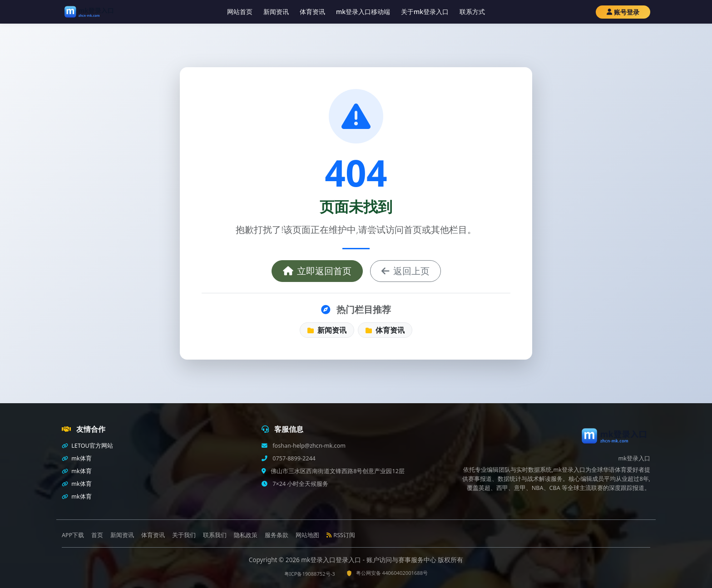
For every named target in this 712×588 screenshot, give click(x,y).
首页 (97, 535)
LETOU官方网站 (87, 446)
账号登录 (623, 12)
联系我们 (215, 535)
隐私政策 (246, 535)
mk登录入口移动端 (363, 12)
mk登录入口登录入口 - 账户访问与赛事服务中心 (369, 560)
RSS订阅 (341, 535)
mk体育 (77, 458)
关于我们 (184, 535)
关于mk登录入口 (425, 12)
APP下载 (73, 535)
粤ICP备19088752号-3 (310, 574)
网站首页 (240, 12)
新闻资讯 (276, 12)
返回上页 (405, 271)
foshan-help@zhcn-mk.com (308, 446)
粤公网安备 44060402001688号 (387, 573)
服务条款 (277, 535)
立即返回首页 (317, 271)
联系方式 (472, 12)
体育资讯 (312, 12)
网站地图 (307, 535)
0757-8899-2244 (293, 458)
